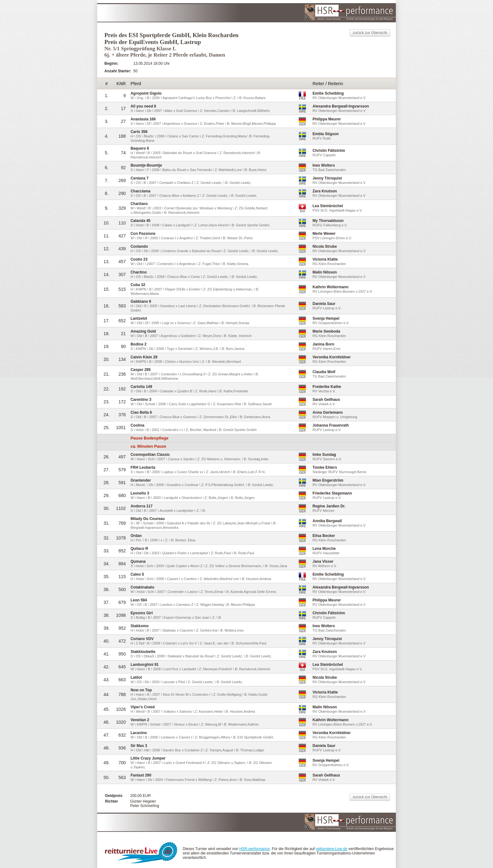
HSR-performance (255, 849)
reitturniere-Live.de (332, 849)
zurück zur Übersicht (370, 33)
